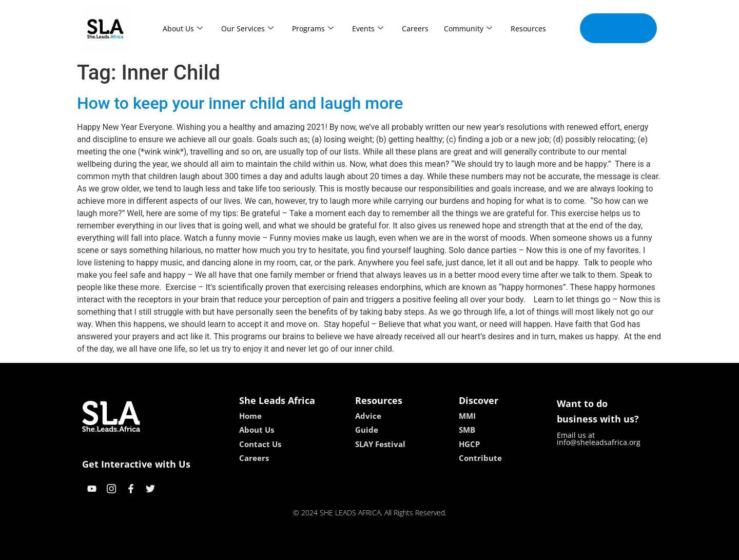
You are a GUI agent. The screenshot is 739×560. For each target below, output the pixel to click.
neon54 (436, 548)
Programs (313, 28)
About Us (183, 28)
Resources (528, 28)
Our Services (247, 28)
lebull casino (344, 548)
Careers (415, 28)
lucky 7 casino (394, 548)
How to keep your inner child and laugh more (240, 103)
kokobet (304, 548)
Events (368, 28)
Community (468, 28)
